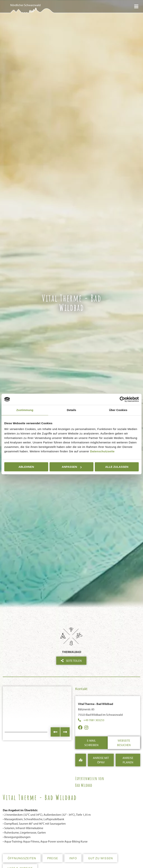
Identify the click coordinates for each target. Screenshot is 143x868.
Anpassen (72, 467)
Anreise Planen (128, 760)
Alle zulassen (117, 467)
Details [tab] (71, 410)
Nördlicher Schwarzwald (25, 5)
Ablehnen (26, 467)
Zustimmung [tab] (25, 410)
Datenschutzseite (102, 451)
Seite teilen (71, 661)
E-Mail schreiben (91, 743)
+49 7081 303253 (94, 720)
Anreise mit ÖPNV (101, 760)
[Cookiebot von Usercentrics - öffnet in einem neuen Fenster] (122, 399)
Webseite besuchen (124, 743)
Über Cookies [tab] (118, 410)
